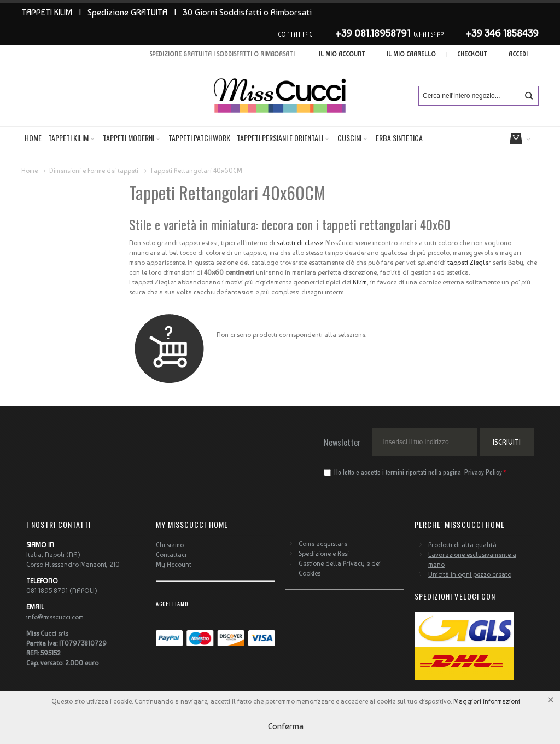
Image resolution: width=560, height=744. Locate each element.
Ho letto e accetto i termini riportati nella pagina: (414, 472)
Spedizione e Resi (324, 554)
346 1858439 (512, 33)
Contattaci (171, 555)
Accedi (518, 54)
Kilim (360, 282)
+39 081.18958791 (373, 33)
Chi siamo (170, 545)
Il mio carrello (411, 54)
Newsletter (342, 442)
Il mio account (342, 54)
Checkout (472, 54)
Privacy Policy (483, 472)
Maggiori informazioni (487, 701)
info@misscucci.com (55, 617)
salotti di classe (300, 243)
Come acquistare (323, 544)
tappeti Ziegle (468, 263)
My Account (174, 565)
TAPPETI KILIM (47, 12)
